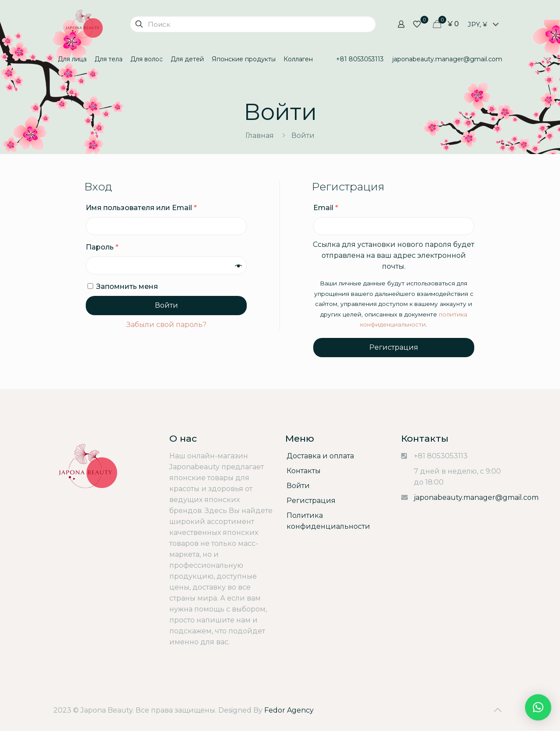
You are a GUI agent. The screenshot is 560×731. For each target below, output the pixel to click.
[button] (538, 707)
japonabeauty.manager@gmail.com (476, 497)
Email (326, 208)
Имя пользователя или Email (141, 208)
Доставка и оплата (320, 456)
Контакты (304, 471)
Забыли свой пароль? (166, 325)
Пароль (102, 247)
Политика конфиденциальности (328, 521)
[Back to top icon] (497, 710)
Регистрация (394, 347)
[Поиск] (253, 24)
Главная (260, 135)
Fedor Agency (289, 710)
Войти (166, 305)
